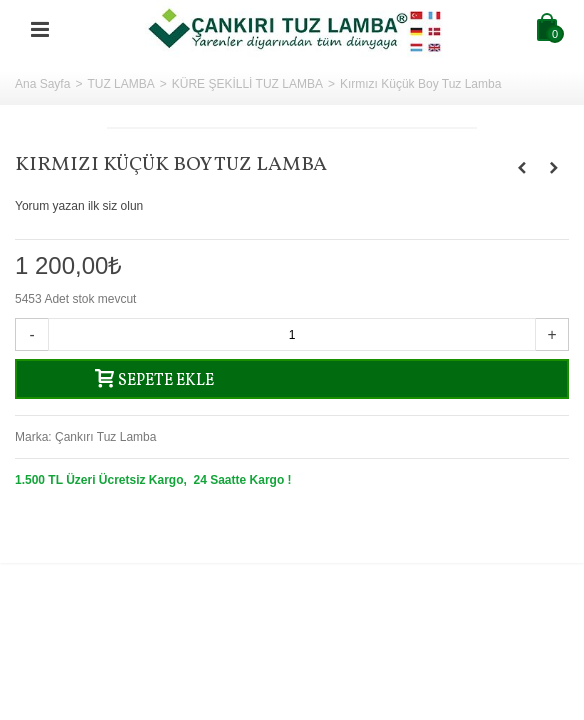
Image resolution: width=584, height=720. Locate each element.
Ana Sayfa (42, 84)
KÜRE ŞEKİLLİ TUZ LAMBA (247, 84)
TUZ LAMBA (120, 84)
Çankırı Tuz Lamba (105, 437)
